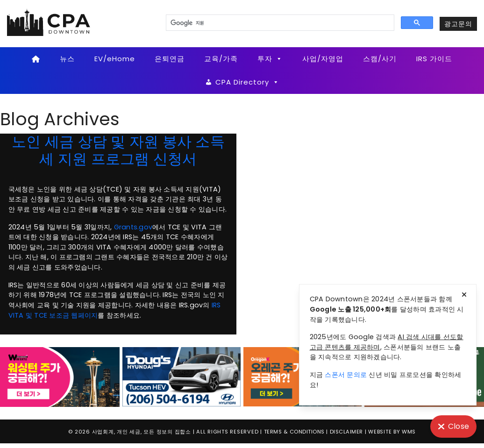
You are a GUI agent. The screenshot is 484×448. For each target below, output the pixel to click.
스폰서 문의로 (346, 375)
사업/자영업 (323, 59)
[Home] (36, 59)
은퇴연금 (170, 59)
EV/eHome (115, 59)
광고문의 (458, 24)
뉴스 (67, 59)
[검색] (279, 23)
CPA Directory (247, 82)
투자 (270, 59)
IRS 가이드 (434, 59)
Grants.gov (133, 227)
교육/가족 (221, 59)
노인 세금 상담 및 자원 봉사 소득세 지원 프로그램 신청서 (118, 150)
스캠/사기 (380, 59)
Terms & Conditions (294, 432)
